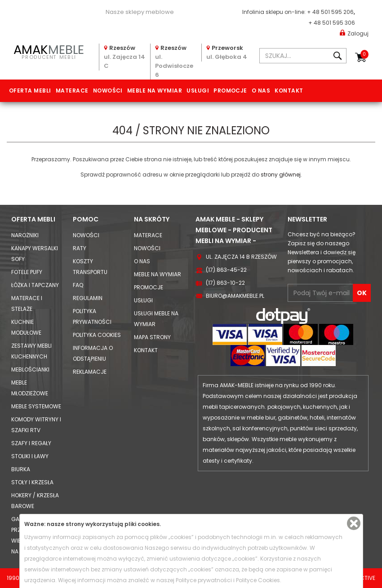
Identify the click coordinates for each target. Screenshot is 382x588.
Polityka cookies (97, 335)
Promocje (230, 91)
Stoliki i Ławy (30, 456)
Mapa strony (152, 337)
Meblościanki (30, 369)
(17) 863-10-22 (225, 283)
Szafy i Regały (31, 443)
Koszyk (364, 54)
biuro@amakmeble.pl (235, 296)
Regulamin (88, 298)
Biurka (21, 469)
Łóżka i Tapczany (35, 285)
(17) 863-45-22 (226, 270)
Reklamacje (90, 372)
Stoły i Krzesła (32, 482)
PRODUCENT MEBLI (49, 51)
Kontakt (289, 91)
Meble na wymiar (155, 91)
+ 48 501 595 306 (332, 23)
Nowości (108, 91)
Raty (80, 248)
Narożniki (25, 235)
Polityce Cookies (258, 580)
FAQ (78, 285)
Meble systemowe (36, 406)
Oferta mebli (30, 91)
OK (362, 293)
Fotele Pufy (27, 272)
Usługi (198, 91)
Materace (72, 91)
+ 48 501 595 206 (330, 12)
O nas (261, 91)
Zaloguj (354, 33)
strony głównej (281, 175)
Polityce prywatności (204, 580)
